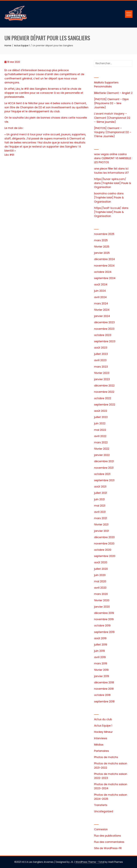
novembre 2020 (104, 544)
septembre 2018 (104, 701)
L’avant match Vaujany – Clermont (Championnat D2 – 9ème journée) (112, 118)
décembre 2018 (104, 682)
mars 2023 (101, 367)
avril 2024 (100, 297)
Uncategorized (104, 811)
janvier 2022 (102, 455)
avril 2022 (100, 436)
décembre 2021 (104, 461)
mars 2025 (101, 240)
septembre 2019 (104, 632)
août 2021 (100, 487)
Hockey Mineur (103, 732)
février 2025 (102, 247)
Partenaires (102, 751)
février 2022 (102, 449)
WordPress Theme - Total (90, 862)
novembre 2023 (104, 329)
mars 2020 (101, 594)
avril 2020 (100, 588)
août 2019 (100, 638)
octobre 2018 (102, 695)
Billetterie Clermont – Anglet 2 (113, 93)
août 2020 (101, 562)
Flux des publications (107, 836)
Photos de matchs (106, 757)
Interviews (101, 738)
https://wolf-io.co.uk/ (108, 208)
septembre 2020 (105, 556)
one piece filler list (106, 169)
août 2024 (101, 284)
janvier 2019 (102, 676)
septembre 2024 (105, 278)
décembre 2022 (104, 386)
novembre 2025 (104, 234)
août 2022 (101, 411)
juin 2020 (100, 575)
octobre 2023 (103, 335)
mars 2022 (101, 442)
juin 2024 (100, 291)
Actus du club (103, 719)
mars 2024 (101, 304)
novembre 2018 (104, 689)
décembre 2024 (105, 259)
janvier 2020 (102, 607)
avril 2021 (100, 512)
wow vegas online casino (110, 154)
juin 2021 (99, 499)
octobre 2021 (102, 474)
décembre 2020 (104, 537)
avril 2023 (100, 360)
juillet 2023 (101, 354)
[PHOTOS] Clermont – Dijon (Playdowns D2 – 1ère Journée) (111, 103)
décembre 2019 (104, 613)
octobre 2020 (103, 550)
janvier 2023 (102, 379)
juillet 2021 (101, 493)
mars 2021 (101, 518)
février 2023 (102, 373)
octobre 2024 (103, 272)
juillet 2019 (101, 645)
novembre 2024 (104, 266)
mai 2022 (100, 430)
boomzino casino (105, 193)
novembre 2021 (104, 468)
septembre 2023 (105, 341)
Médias (99, 745)
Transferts (101, 805)
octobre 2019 (102, 626)
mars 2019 (101, 663)
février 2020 (102, 600)
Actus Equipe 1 (103, 726)
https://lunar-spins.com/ (110, 179)
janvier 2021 (102, 531)
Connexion (101, 829)
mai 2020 (100, 581)
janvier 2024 (102, 316)
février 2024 (102, 310)
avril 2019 (100, 657)
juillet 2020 (101, 569)
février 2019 (101, 670)
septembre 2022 (105, 405)
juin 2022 (100, 423)
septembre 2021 (104, 480)
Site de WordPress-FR (108, 848)
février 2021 (101, 525)
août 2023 (101, 348)
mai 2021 (100, 506)
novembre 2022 (104, 392)
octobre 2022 (103, 398)
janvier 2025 (102, 253)
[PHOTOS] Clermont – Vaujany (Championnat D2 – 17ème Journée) (113, 132)
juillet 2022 (101, 417)
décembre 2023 (104, 322)
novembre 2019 (104, 619)
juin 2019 (100, 651)
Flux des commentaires (109, 842)
